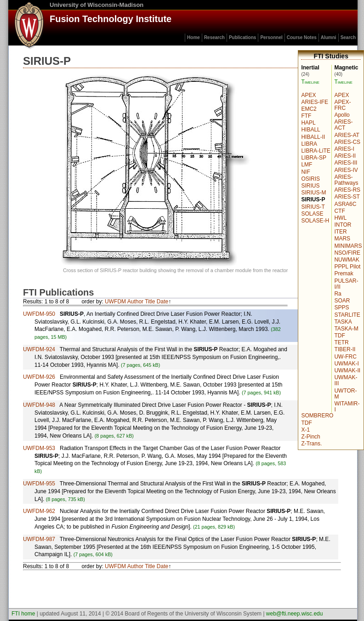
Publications (242, 37)
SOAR (342, 301)
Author (135, 302)
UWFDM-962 (39, 511)
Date (162, 302)
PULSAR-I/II (346, 284)
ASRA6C (345, 204)
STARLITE (347, 315)
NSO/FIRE (347, 253)
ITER (340, 232)
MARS (342, 239)
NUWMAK (347, 260)
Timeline (343, 82)
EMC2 (309, 109)
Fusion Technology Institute (111, 19)
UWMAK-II (347, 370)
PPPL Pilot (347, 267)
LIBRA (309, 144)
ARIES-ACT (343, 125)
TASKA (343, 322)
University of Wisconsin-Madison (97, 5)
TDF (339, 336)
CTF (339, 211)
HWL (340, 218)
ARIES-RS (347, 190)
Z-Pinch (310, 437)
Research (214, 37)
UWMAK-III (346, 380)
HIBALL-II (313, 137)
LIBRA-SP (314, 158)
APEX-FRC (342, 105)
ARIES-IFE (315, 102)
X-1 (305, 430)
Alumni (329, 37)
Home (193, 37)
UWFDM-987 (39, 539)
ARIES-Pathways (346, 180)
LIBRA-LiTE (316, 151)
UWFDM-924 (39, 349)
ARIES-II (345, 156)
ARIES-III (346, 163)
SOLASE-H (315, 221)
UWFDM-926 (39, 377)
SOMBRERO (317, 416)
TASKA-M (346, 329)
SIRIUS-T (313, 207)
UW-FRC (345, 357)
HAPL (308, 123)
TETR (341, 342)
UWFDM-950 (39, 314)
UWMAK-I (346, 364)
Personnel (271, 37)
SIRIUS (310, 186)
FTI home (23, 614)
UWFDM (115, 302)
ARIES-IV (346, 170)
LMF (307, 165)
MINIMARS (348, 246)
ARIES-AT (347, 135)
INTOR (343, 225)
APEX (341, 95)
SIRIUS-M (313, 193)
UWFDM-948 (39, 405)
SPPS (341, 308)
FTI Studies (331, 56)
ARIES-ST (347, 197)
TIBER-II (345, 349)
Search (348, 37)
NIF (305, 172)
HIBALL (310, 130)
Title (150, 302)
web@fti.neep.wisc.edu (295, 614)
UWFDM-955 (39, 484)
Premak (344, 273)
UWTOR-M (345, 394)
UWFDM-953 (39, 448)
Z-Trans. (311, 444)
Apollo (342, 115)
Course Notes (302, 37)
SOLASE (312, 214)
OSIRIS (310, 179)
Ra (338, 294)
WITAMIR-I (347, 407)
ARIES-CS (347, 142)
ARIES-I (344, 149)
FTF (306, 116)
